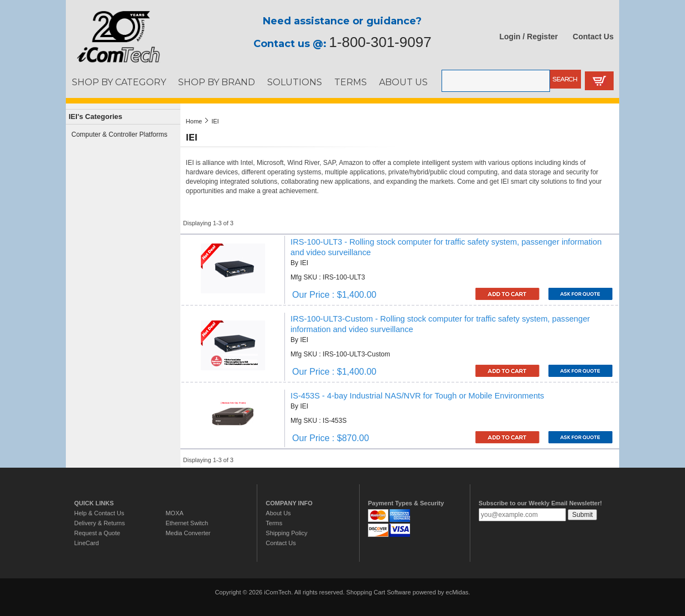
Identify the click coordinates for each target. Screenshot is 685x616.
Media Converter (188, 533)
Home (194, 121)
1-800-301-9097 (380, 42)
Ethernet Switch (187, 523)
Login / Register (529, 37)
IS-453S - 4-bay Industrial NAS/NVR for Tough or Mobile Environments (417, 396)
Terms (274, 523)
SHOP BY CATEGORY (119, 82)
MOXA (174, 513)
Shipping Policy (286, 533)
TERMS (351, 82)
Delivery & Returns (100, 523)
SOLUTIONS (295, 82)
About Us (278, 513)
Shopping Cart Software (379, 592)
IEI (215, 121)
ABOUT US (403, 82)
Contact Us (593, 37)
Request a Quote (97, 533)
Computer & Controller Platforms (119, 134)
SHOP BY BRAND (217, 82)
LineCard (87, 543)
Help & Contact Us (99, 513)
